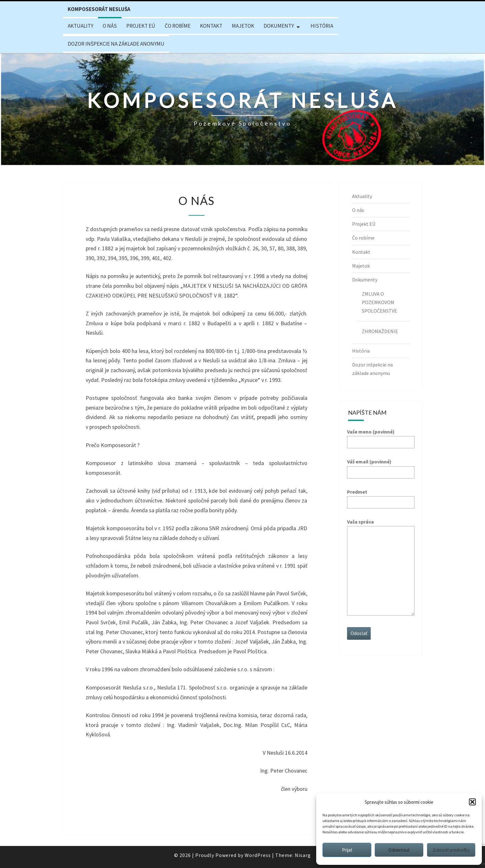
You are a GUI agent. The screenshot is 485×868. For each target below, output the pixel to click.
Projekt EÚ (141, 26)
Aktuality (80, 26)
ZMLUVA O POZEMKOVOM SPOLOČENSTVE (379, 302)
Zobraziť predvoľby (451, 850)
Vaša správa (381, 568)
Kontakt (211, 26)
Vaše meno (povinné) (381, 437)
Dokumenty (279, 26)
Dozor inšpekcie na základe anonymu (116, 44)
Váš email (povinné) (381, 467)
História (322, 26)
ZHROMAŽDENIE (380, 331)
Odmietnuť (399, 850)
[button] (472, 802)
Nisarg (303, 855)
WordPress (258, 855)
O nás (110, 26)
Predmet (381, 497)
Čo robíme (178, 26)
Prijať (347, 850)
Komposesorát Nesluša (99, 9)
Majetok (243, 26)
